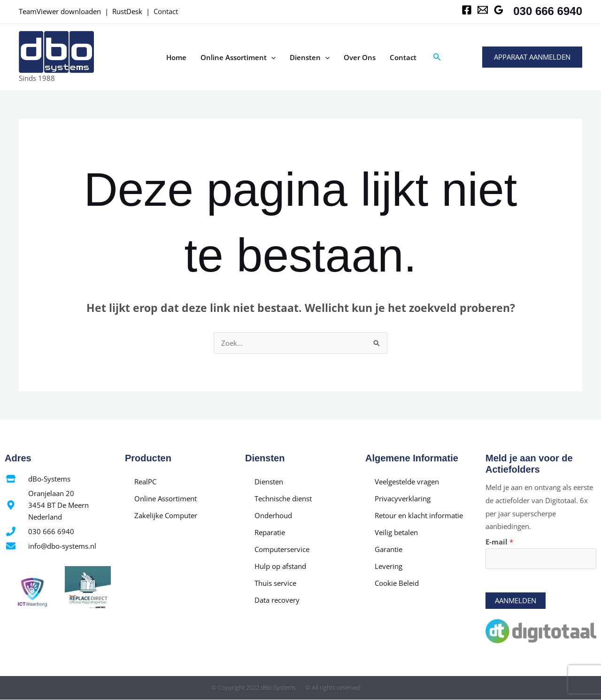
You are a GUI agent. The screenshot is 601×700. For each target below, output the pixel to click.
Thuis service (275, 583)
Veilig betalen (396, 532)
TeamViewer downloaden (60, 11)
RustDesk (127, 11)
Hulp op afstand (280, 566)
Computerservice (282, 549)
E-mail (499, 542)
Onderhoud (273, 515)
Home (176, 57)
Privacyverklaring (403, 498)
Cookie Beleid (397, 583)
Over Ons (360, 57)
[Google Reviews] (499, 10)
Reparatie (270, 532)
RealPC (145, 482)
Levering (389, 566)
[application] (271, 57)
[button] (437, 57)
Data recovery (277, 600)
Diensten (310, 57)
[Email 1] (483, 10)
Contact (166, 11)
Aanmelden (516, 601)
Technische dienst (283, 498)
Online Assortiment (238, 57)
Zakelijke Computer (166, 515)
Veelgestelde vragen (407, 482)
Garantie (389, 549)
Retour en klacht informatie (419, 515)
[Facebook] (467, 10)
